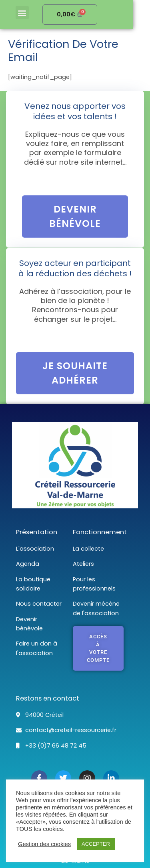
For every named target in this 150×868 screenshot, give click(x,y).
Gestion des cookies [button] (44, 844)
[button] (25, 13)
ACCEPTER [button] (96, 844)
